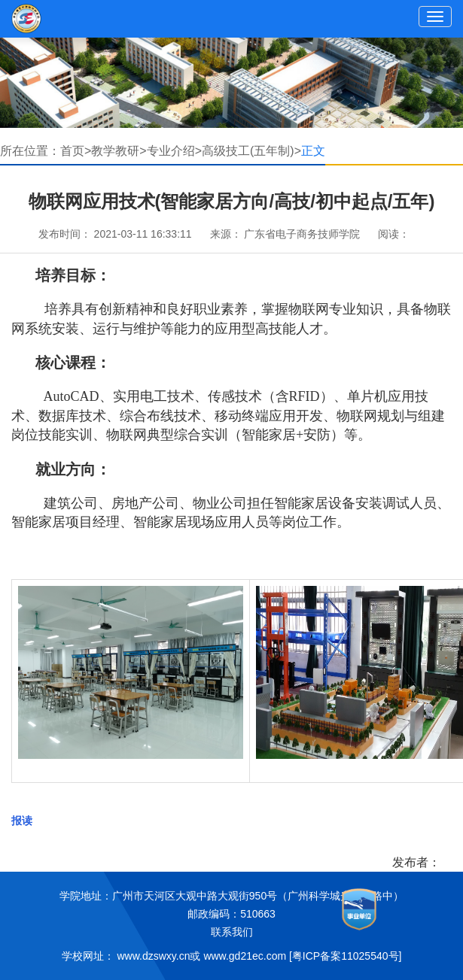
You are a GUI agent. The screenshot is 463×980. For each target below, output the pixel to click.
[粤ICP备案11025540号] (345, 956)
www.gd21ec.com (245, 956)
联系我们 (232, 932)
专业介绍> (174, 151)
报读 (22, 821)
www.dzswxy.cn (154, 956)
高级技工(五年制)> (251, 151)
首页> (76, 151)
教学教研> (119, 151)
